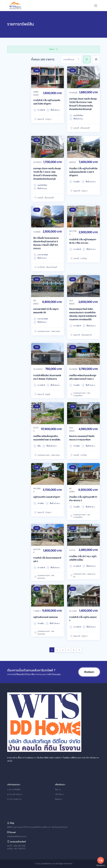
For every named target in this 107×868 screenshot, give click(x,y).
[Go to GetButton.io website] (101, 865)
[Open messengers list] (101, 860)
